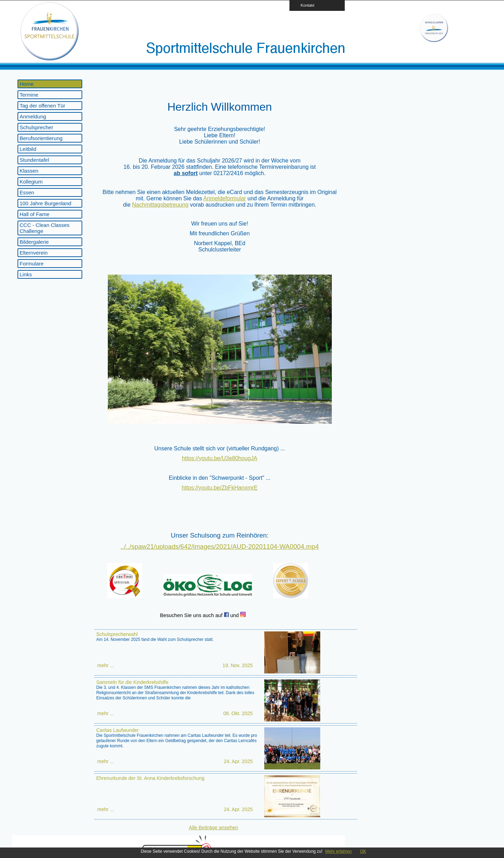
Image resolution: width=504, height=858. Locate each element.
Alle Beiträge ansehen (214, 828)
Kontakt (305, 5)
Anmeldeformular (225, 198)
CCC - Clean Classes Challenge (45, 228)
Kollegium (31, 182)
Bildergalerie (34, 242)
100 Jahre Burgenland (45, 203)
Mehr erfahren (338, 851)
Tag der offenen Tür (42, 106)
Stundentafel (34, 160)
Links (26, 274)
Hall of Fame (34, 214)
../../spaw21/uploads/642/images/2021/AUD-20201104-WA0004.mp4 (220, 546)
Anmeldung (33, 116)
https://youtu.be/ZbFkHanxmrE (220, 488)
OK (363, 851)
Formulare (31, 264)
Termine (29, 95)
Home (27, 84)
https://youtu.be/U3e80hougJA (220, 458)
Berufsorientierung (41, 138)
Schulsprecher (36, 127)
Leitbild (28, 149)
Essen (27, 192)
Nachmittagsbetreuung (160, 205)
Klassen (29, 171)
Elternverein (34, 253)
